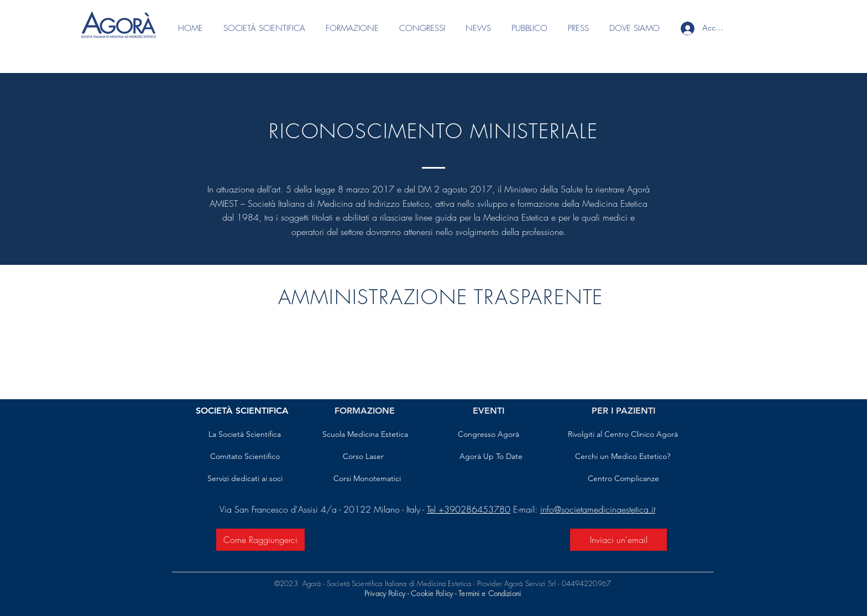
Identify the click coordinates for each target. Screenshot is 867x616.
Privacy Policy (385, 593)
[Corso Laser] (363, 457)
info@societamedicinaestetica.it (598, 509)
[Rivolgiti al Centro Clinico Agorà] (623, 435)
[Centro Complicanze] (623, 479)
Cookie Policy (433, 593)
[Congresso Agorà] (489, 435)
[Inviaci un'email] (618, 540)
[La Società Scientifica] (245, 435)
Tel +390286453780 (469, 509)
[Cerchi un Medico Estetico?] (623, 457)
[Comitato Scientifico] (245, 457)
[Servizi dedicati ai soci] (245, 479)
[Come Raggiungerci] (260, 540)
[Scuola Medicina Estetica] (365, 435)
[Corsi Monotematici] (367, 479)
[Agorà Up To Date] (491, 457)
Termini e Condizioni (490, 593)
